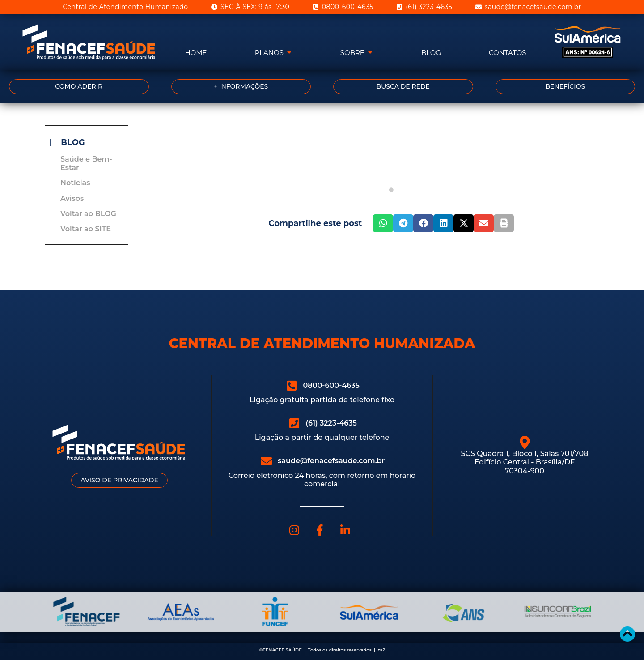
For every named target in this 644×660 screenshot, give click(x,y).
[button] (383, 223)
